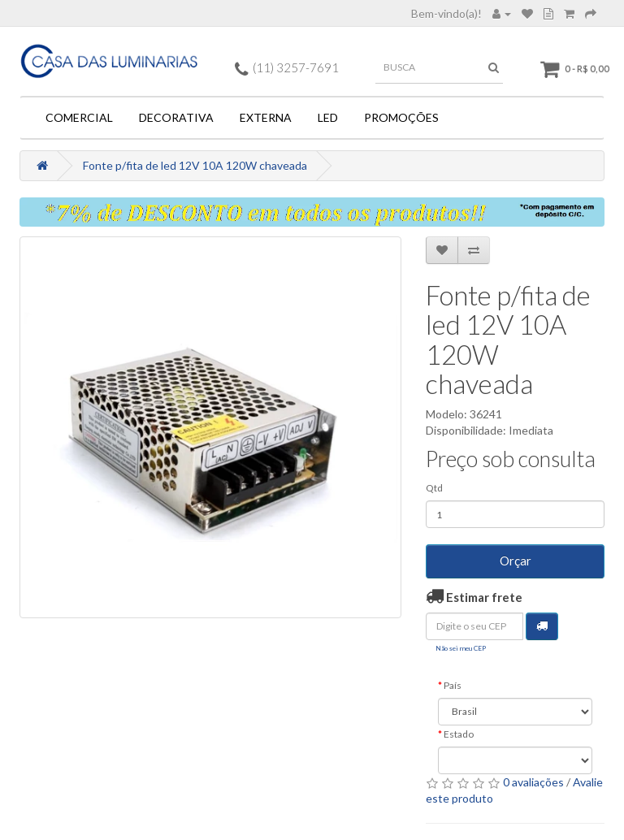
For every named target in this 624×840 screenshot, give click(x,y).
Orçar (516, 561)
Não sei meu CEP (461, 648)
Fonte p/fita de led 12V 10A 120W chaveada (195, 165)
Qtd (434, 488)
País (453, 685)
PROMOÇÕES (401, 117)
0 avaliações (533, 782)
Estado (459, 734)
